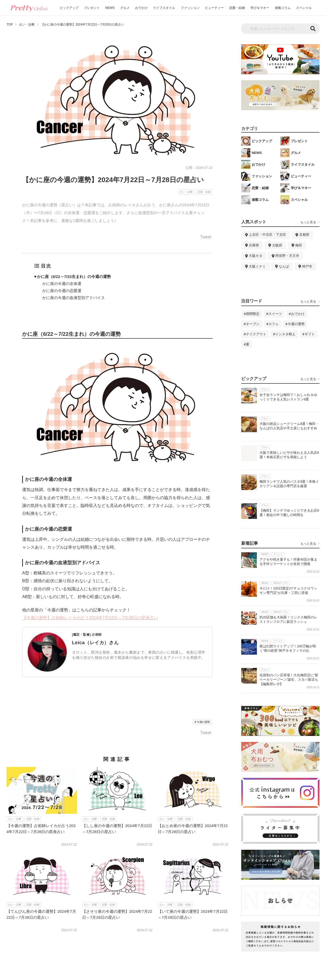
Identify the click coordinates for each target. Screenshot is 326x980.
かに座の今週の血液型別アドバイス (74, 298)
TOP (10, 24)
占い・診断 (27, 24)
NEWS (110, 8)
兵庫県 (254, 245)
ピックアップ (69, 8)
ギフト (310, 334)
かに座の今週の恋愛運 (62, 291)
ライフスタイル (164, 8)
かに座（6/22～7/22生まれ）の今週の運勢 (74, 277)
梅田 (299, 245)
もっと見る (308, 222)
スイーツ (275, 314)
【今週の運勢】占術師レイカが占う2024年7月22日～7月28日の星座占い (90, 618)
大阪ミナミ (257, 266)
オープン (253, 324)
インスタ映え (285, 334)
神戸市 (307, 266)
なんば (284, 266)
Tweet (206, 237)
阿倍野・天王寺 (287, 256)
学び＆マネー (260, 8)
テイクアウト (256, 334)
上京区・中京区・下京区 (267, 235)
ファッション (190, 8)
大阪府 (277, 245)
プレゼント (92, 8)
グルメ (125, 8)
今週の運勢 (203, 722)
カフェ (273, 324)
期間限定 (253, 314)
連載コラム (283, 8)
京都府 (304, 235)
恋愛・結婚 (237, 8)
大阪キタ (256, 256)
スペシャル (304, 8)
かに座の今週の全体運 (62, 284)
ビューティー (214, 8)
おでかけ (141, 8)
